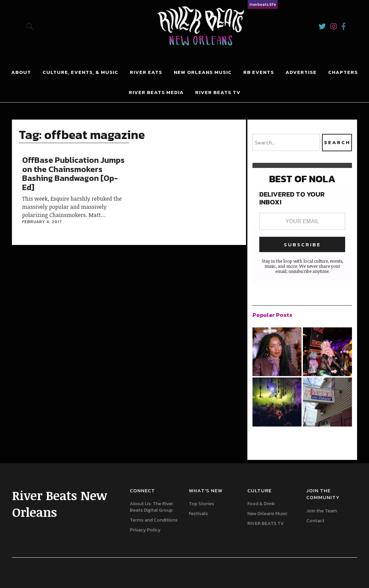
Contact (315, 521)
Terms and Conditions (154, 520)
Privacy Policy (145, 530)
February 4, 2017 (42, 222)
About (21, 72)
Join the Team (322, 511)
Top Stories (201, 504)
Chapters (343, 72)
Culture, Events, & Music (80, 72)
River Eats (146, 72)
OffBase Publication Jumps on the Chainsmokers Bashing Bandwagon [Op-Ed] (73, 173)
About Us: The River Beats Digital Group (151, 507)
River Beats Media (156, 92)
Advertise (301, 72)
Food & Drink (261, 504)
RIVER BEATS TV (218, 92)
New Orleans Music (203, 72)
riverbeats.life (263, 4)
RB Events (259, 72)
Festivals (198, 514)
